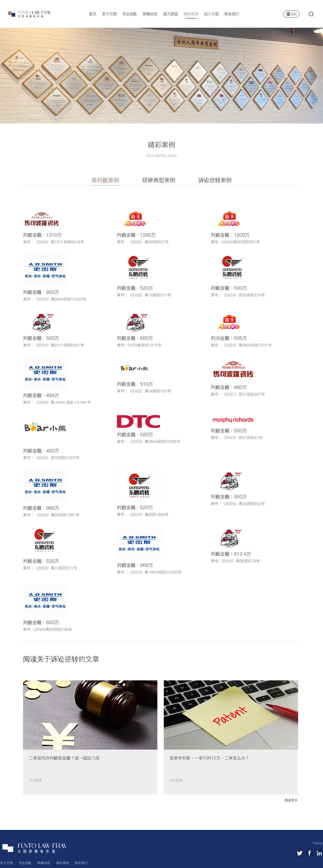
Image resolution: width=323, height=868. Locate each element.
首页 (93, 14)
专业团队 (130, 14)
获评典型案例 (159, 180)
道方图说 (170, 14)
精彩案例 (191, 14)
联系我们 (232, 14)
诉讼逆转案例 (215, 180)
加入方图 (211, 14)
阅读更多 (291, 800)
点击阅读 (35, 780)
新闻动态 (150, 14)
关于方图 (109, 14)
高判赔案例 (105, 180)
